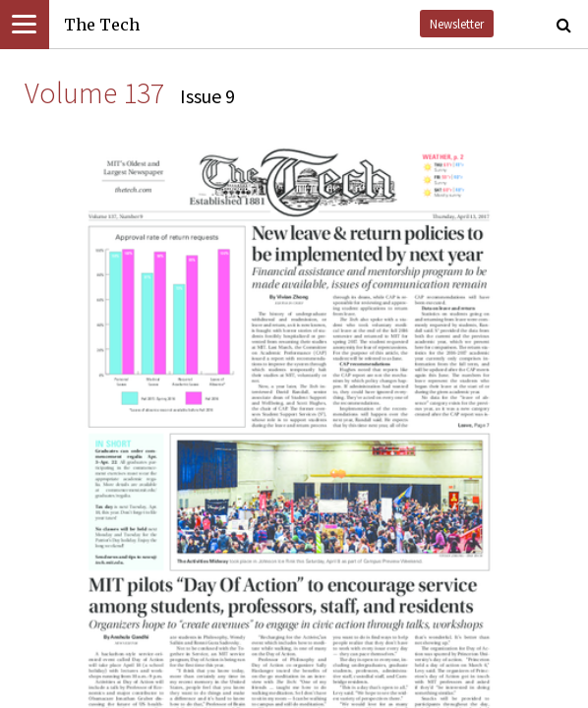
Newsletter (457, 24)
